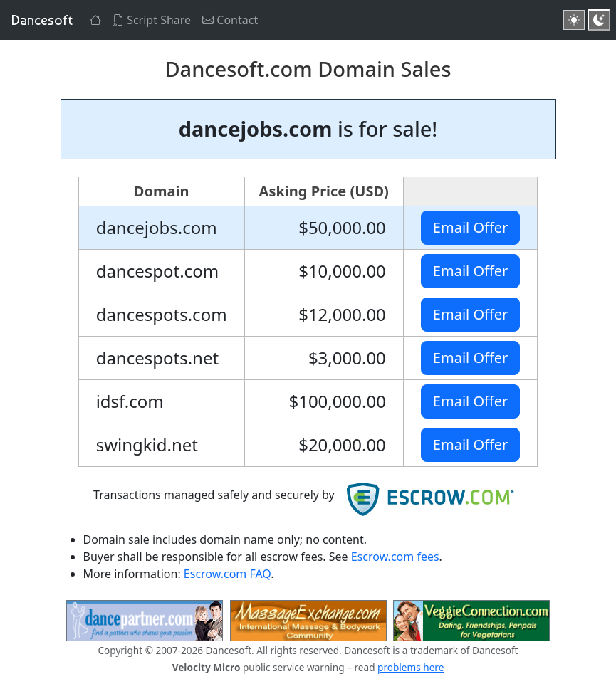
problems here (411, 667)
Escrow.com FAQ (227, 574)
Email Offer (470, 227)
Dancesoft (42, 20)
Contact (230, 20)
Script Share (152, 20)
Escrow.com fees (395, 557)
